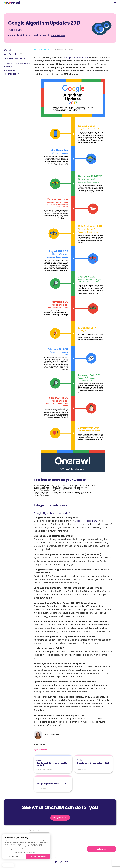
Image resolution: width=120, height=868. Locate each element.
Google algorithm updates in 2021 (52, 783)
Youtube (66, 862)
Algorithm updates (41, 750)
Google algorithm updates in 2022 (93, 762)
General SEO (16, 30)
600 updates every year (76, 57)
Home (36, 49)
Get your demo (60, 818)
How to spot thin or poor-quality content (53, 763)
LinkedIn (56, 862)
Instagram (61, 862)
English (52, 858)
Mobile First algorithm (86, 521)
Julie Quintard (58, 35)
